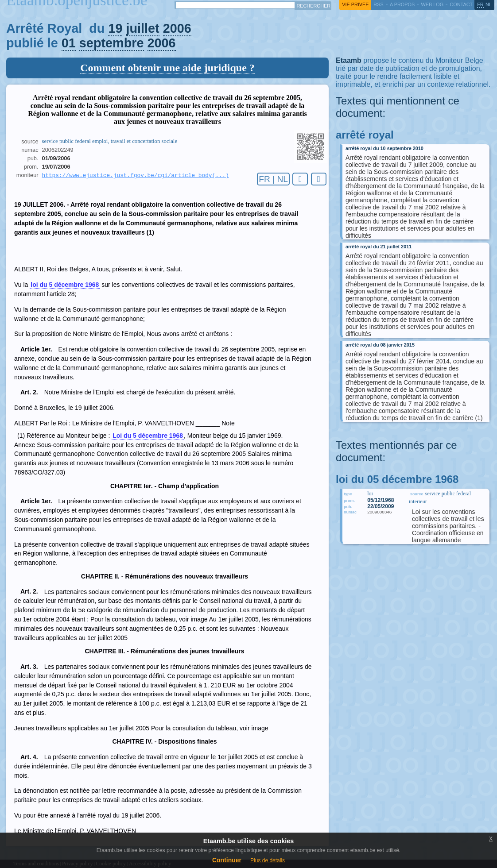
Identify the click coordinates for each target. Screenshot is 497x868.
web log (432, 4)
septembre (112, 43)
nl (489, 4)
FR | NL (273, 179)
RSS (378, 4)
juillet (142, 28)
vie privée (355, 4)
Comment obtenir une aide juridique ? (167, 68)
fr (480, 4)
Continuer (227, 860)
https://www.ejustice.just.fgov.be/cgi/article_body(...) (136, 176)
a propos (402, 4)
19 (115, 28)
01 (69, 43)
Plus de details (268, 860)
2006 (177, 28)
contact (461, 4)
